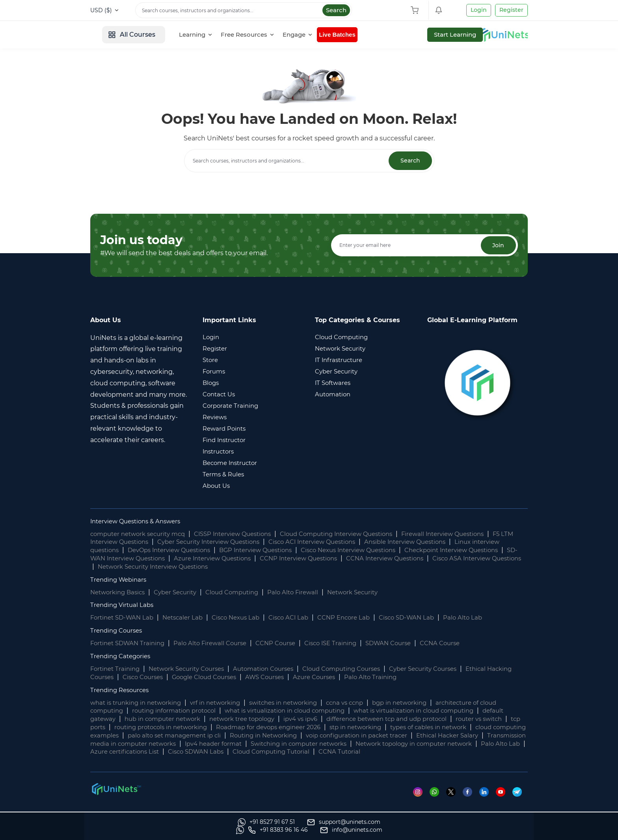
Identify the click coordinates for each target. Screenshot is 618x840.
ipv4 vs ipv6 (341, 720)
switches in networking (298, 703)
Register (511, 10)
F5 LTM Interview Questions (134, 542)
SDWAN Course (407, 644)
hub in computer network (192, 720)
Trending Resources (122, 690)
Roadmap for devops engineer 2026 (354, 727)
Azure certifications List (352, 752)
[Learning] (255, 35)
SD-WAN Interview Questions (210, 559)
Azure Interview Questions (307, 559)
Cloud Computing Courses (360, 669)
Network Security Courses (193, 669)
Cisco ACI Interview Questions (355, 542)
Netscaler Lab (189, 618)
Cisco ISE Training (345, 644)
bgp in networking (423, 703)
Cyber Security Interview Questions (242, 542)
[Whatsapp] (436, 800)
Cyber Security (182, 593)
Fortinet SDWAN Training (130, 644)
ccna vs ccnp (364, 703)
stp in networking (448, 727)
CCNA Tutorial (145, 761)
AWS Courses (306, 677)
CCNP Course (287, 644)
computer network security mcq (142, 534)
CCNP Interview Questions (400, 559)
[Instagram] (419, 800)
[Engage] (357, 35)
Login (479, 10)
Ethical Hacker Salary (174, 744)
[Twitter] (453, 800)
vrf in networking (224, 703)
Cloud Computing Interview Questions (357, 534)
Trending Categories (123, 656)
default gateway (116, 720)
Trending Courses (118, 631)
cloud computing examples (199, 736)
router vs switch (115, 727)
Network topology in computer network (193, 752)
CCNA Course (462, 644)
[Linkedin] (487, 800)
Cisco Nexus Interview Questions (402, 551)
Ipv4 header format (392, 744)
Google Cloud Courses (241, 677)
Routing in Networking (397, 736)
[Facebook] (470, 800)
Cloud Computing (243, 593)
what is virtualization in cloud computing (299, 711)
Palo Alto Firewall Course (218, 644)
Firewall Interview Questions (473, 534)
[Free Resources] (307, 35)
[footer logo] (116, 797)
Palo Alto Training (418, 677)
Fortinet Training (117, 669)
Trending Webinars (120, 580)
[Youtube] (504, 800)
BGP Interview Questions (301, 551)
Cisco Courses (175, 677)
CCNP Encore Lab (359, 618)
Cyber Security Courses (449, 669)
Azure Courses (359, 677)
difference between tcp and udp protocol (434, 720)
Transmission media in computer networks (284, 744)
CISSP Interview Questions (245, 534)
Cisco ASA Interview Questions (180, 567)
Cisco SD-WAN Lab (426, 618)
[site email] (497, 830)
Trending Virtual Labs (124, 606)
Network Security (370, 593)
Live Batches (399, 35)
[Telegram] (520, 800)
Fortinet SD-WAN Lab (124, 618)
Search (336, 10)
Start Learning (500, 35)
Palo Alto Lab (485, 618)
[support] (196, 830)
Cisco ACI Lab (301, 618)
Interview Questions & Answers (139, 522)
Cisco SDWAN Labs (428, 752)
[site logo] (120, 35)
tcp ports (164, 727)
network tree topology (278, 720)
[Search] (244, 10)
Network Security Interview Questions (298, 567)
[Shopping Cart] (417, 10)
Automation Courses (276, 669)
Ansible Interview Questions (456, 542)
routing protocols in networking (238, 727)
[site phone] (423, 830)
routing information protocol (180, 711)
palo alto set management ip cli (302, 736)
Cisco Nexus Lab (245, 618)
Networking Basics (120, 593)
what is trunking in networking (139, 703)
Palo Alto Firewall (307, 593)
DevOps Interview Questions (207, 551)
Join (497, 246)
